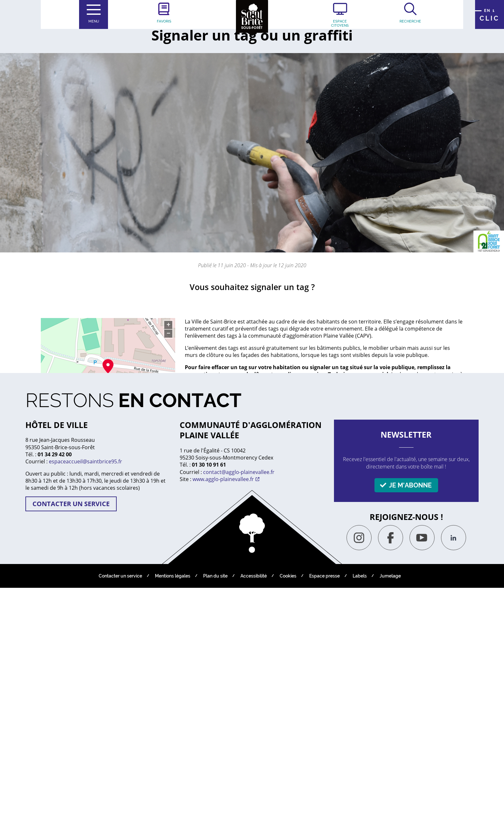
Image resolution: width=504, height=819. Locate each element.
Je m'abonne (410, 716)
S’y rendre (75, 406)
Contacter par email (77, 507)
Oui (411, 578)
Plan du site (215, 807)
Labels (360, 807)
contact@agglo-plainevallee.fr (239, 703)
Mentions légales (173, 807)
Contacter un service (71, 735)
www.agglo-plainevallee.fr (223, 710)
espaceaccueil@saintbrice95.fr (85, 693)
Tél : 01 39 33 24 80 (76, 492)
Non (378, 578)
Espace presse (324, 807)
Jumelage (390, 807)
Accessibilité (254, 807)
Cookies (288, 807)
